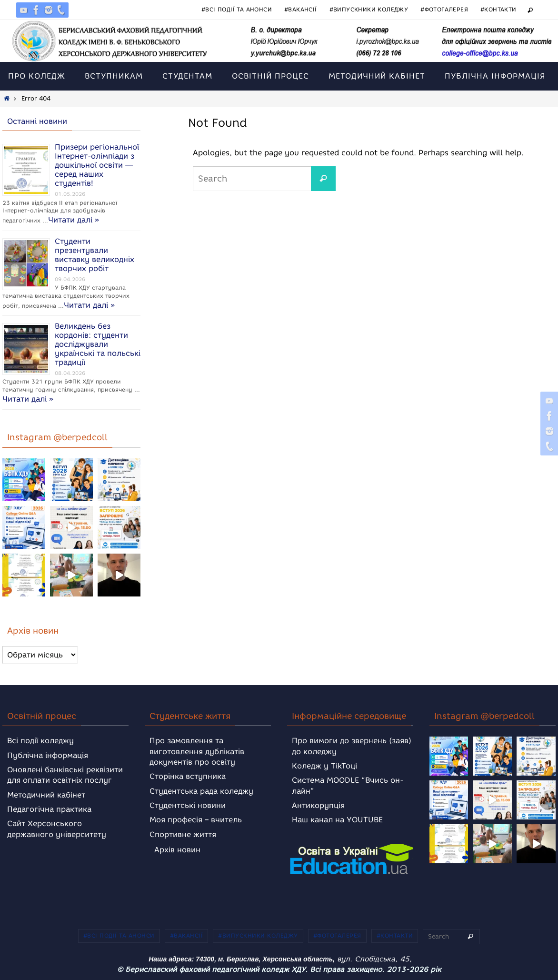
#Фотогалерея (444, 9)
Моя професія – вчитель (196, 820)
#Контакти (498, 9)
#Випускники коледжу (369, 9)
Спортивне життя (183, 834)
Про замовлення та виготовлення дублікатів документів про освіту (197, 751)
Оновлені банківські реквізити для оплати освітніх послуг (65, 775)
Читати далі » (74, 220)
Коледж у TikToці (324, 766)
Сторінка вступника (188, 776)
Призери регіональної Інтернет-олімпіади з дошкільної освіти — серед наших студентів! (97, 165)
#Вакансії (301, 9)
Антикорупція (318, 805)
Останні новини (37, 121)
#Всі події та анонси (237, 9)
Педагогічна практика (49, 809)
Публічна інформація (48, 755)
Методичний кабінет (46, 795)
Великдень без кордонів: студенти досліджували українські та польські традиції (98, 344)
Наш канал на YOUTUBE (337, 820)
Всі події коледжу (40, 741)
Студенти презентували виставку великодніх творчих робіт (95, 255)
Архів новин (177, 850)
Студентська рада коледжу (201, 791)
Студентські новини (188, 805)
